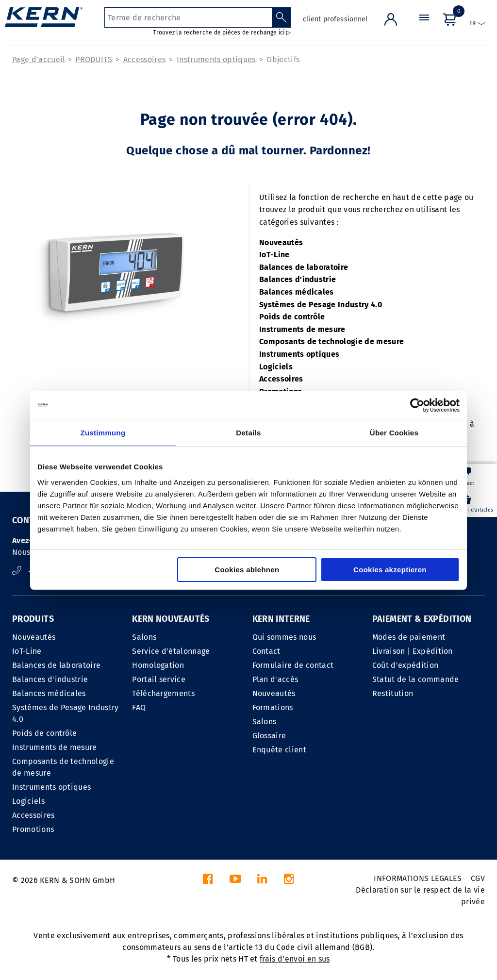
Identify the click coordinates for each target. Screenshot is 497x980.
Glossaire (269, 736)
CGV (478, 878)
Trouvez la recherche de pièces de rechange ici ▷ (222, 33)
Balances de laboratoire (304, 267)
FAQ (139, 707)
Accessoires (145, 59)
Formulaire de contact (293, 665)
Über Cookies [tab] (394, 433)
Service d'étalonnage (171, 651)
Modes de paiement (409, 637)
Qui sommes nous (284, 637)
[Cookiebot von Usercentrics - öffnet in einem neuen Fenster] (417, 405)
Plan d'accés (275, 679)
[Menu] (424, 26)
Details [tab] (248, 433)
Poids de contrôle (292, 317)
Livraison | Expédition (413, 651)
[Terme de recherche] (188, 17)
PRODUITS (94, 59)
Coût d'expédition (405, 665)
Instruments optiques (216, 59)
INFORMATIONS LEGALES (418, 878)
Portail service (159, 679)
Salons (144, 637)
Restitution (393, 693)
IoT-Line (274, 255)
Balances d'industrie (298, 279)
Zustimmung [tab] (103, 433)
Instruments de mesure (302, 329)
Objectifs (283, 59)
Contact (266, 651)
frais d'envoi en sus (295, 959)
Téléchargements (163, 693)
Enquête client (279, 750)
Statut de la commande (416, 679)
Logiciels (276, 367)
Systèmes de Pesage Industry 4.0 (321, 305)
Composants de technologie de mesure (331, 341)
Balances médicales (297, 292)
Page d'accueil (39, 59)
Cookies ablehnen (247, 570)
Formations (273, 707)
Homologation (158, 665)
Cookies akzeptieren (390, 570)
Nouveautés (281, 242)
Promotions (33, 829)
